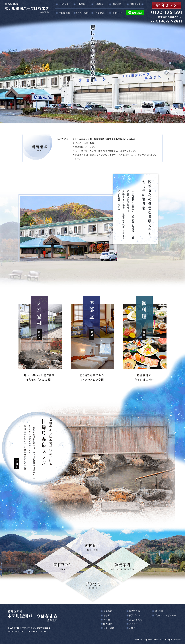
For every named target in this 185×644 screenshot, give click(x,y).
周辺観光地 (64, 13)
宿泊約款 (159, 611)
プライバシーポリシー (165, 615)
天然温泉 (64, 4)
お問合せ (117, 13)
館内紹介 (117, 4)
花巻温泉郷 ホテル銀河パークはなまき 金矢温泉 (27, 8)
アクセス (100, 13)
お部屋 (82, 4)
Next (181, 62)
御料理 (100, 4)
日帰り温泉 (135, 4)
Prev (4, 62)
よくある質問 (82, 13)
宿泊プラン (134, 615)
